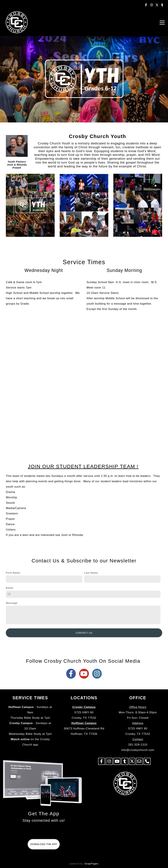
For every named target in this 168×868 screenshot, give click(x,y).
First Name (13, 573)
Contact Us (84, 633)
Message (12, 603)
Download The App (44, 844)
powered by (84, 864)
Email (10, 588)
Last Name (91, 573)
